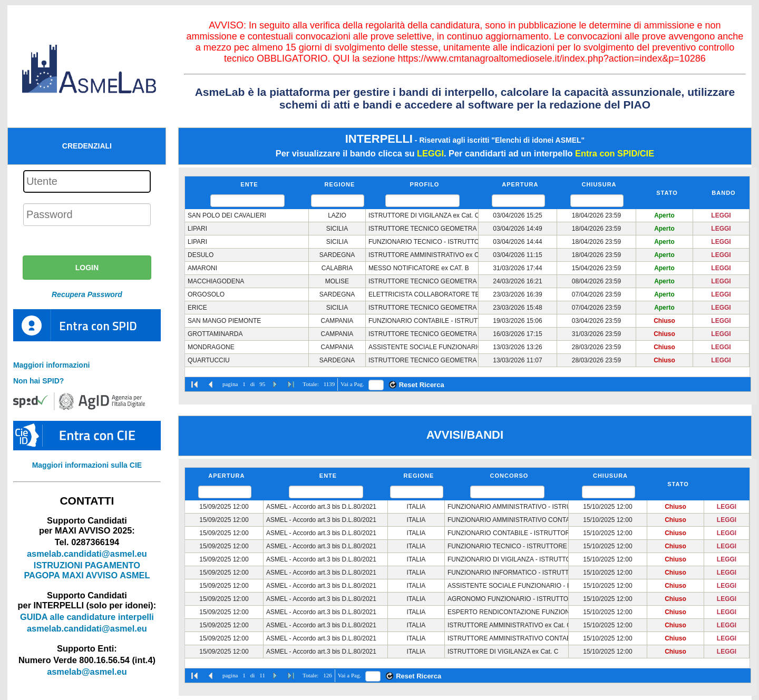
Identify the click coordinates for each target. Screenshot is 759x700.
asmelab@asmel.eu (87, 672)
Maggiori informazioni (51, 365)
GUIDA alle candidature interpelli (87, 617)
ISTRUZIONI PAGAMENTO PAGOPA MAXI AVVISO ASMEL (87, 570)
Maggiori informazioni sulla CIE (87, 465)
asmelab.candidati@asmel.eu (87, 554)
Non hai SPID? (38, 381)
